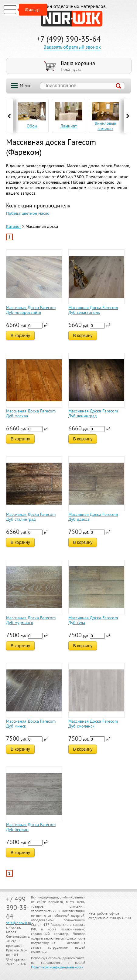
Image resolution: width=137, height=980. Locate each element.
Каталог (14, 226)
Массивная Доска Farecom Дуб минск (31, 724)
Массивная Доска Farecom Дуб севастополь (93, 310)
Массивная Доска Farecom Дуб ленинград (93, 413)
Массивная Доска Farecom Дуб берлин (31, 827)
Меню (26, 86)
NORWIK (72, 19)
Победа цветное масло (28, 213)
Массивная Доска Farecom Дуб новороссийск (31, 310)
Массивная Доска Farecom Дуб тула (93, 620)
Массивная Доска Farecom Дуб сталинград (31, 517)
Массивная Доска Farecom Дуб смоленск (93, 724)
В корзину (20, 335)
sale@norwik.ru (19, 923)
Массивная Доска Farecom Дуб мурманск (31, 620)
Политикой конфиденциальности (57, 967)
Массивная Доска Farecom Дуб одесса (93, 517)
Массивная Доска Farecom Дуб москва (31, 413)
